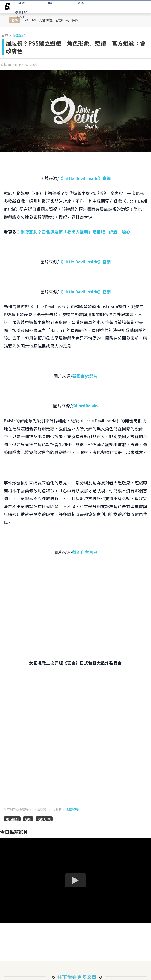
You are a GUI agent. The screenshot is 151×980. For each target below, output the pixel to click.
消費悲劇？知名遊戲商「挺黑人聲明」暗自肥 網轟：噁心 (75, 232)
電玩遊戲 (12, 819)
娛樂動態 (19, 35)
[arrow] (8, 7)
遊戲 (28, 819)
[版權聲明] (72, 809)
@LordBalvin (85, 406)
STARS (21, 14)
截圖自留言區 (85, 552)
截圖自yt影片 (85, 376)
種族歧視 (44, 819)
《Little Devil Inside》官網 (85, 178)
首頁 (5, 35)
